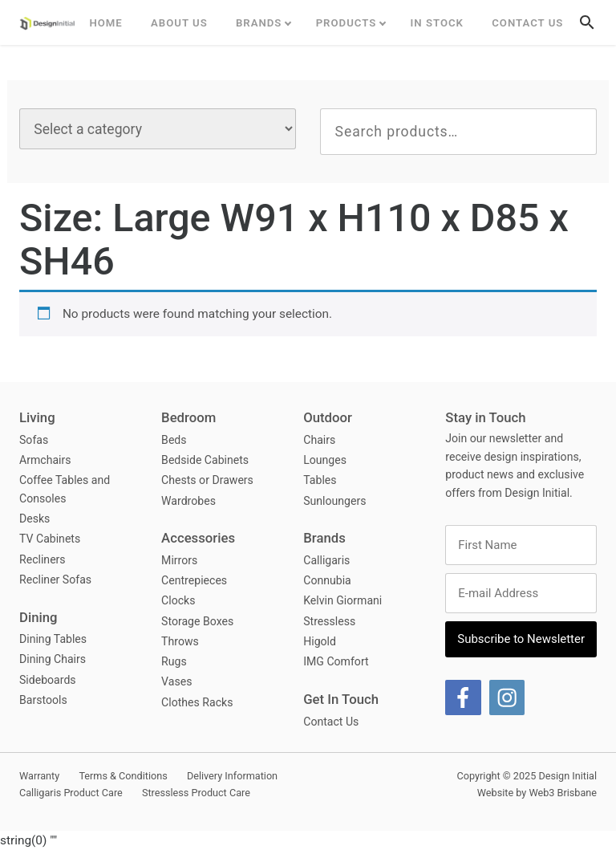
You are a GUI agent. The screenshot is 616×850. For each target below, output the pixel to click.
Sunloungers (334, 501)
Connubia (327, 580)
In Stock (437, 23)
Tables (320, 480)
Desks (34, 519)
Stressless (329, 621)
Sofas (34, 440)
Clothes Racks (197, 702)
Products (346, 23)
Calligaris (326, 560)
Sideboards (48, 680)
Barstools (43, 700)
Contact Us (527, 23)
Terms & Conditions (123, 776)
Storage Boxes (197, 621)
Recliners (43, 559)
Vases (176, 681)
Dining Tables (53, 639)
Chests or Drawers (207, 480)
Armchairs (45, 460)
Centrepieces (194, 580)
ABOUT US (179, 23)
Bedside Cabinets (205, 460)
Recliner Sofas (55, 580)
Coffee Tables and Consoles (65, 489)
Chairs (319, 440)
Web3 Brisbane (563, 793)
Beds (174, 440)
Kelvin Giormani (342, 600)
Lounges (325, 460)
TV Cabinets (50, 539)
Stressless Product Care (196, 793)
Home (105, 23)
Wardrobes (188, 501)
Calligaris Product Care (71, 793)
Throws (180, 641)
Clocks (178, 600)
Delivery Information (232, 776)
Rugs (174, 661)
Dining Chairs (53, 659)
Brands (259, 23)
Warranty (39, 776)
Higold (320, 641)
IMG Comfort (336, 661)
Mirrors (179, 560)
